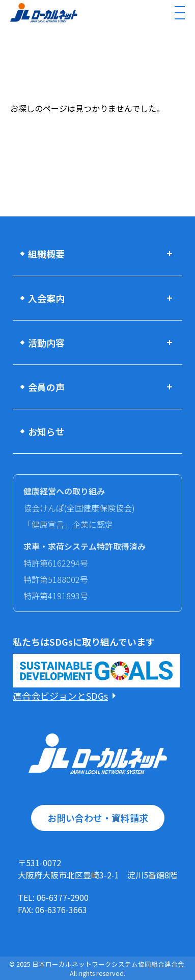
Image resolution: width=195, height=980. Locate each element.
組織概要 (46, 254)
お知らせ (46, 431)
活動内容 (46, 342)
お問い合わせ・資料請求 (98, 818)
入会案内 (46, 298)
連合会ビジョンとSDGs (60, 696)
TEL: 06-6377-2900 (53, 897)
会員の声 (46, 387)
